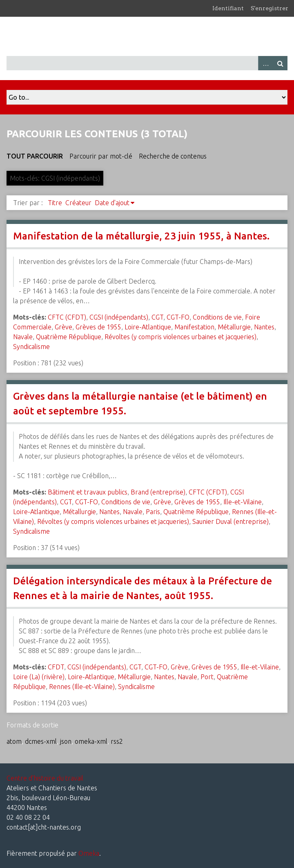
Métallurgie (234, 327)
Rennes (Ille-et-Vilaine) (82, 687)
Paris (153, 512)
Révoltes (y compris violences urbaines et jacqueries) (180, 337)
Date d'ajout (112, 203)
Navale (23, 337)
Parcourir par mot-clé (101, 156)
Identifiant (228, 8)
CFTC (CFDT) (67, 317)
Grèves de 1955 (98, 327)
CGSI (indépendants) (119, 317)
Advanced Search (265, 63)
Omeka (89, 853)
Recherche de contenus (173, 156)
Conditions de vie (217, 317)
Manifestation (194, 327)
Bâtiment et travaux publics (88, 492)
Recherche (280, 63)
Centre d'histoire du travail (45, 778)
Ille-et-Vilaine (243, 502)
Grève (63, 327)
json (66, 741)
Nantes (264, 327)
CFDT (56, 667)
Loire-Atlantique (148, 327)
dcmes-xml (41, 741)
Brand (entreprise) (158, 492)
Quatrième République (69, 337)
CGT (157, 317)
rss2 (117, 741)
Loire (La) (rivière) (39, 677)
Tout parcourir (35, 156)
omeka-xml (91, 741)
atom (14, 741)
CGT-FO (178, 317)
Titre (55, 203)
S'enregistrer (269, 8)
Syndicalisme (31, 347)
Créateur (78, 203)
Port (207, 677)
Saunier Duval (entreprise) (231, 521)
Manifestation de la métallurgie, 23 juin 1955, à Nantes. (141, 236)
